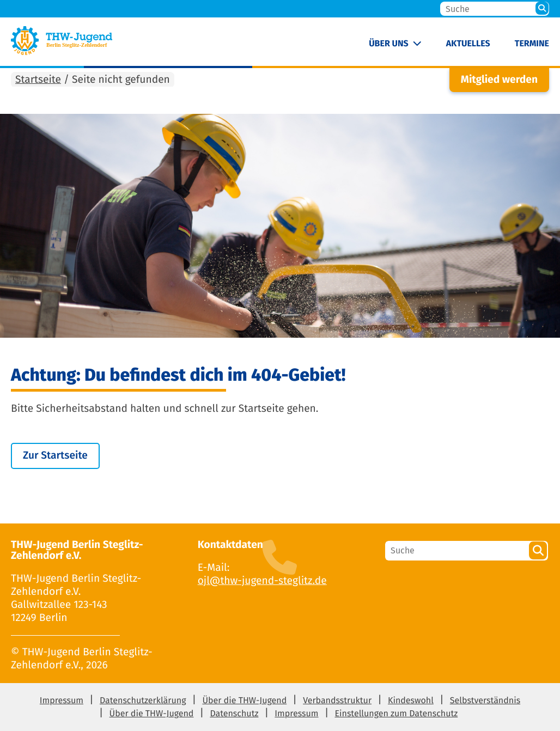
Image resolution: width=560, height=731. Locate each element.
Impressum (62, 701)
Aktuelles (468, 44)
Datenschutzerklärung (143, 701)
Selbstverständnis (485, 701)
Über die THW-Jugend (244, 701)
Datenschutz (234, 714)
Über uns (389, 44)
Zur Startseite (55, 456)
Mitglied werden (499, 80)
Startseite (38, 80)
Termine (532, 44)
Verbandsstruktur (337, 701)
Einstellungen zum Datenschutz (396, 714)
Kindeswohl (411, 701)
